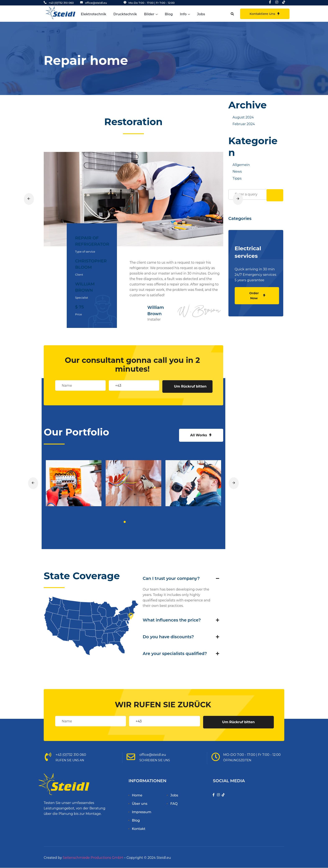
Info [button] (185, 14)
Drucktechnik (125, 14)
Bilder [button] (151, 14)
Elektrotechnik (94, 14)
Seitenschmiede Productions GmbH (93, 858)
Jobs (201, 14)
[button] (232, 14)
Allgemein (241, 165)
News (237, 171)
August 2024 (243, 117)
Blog (169, 14)
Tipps (237, 178)
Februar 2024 (244, 124)
